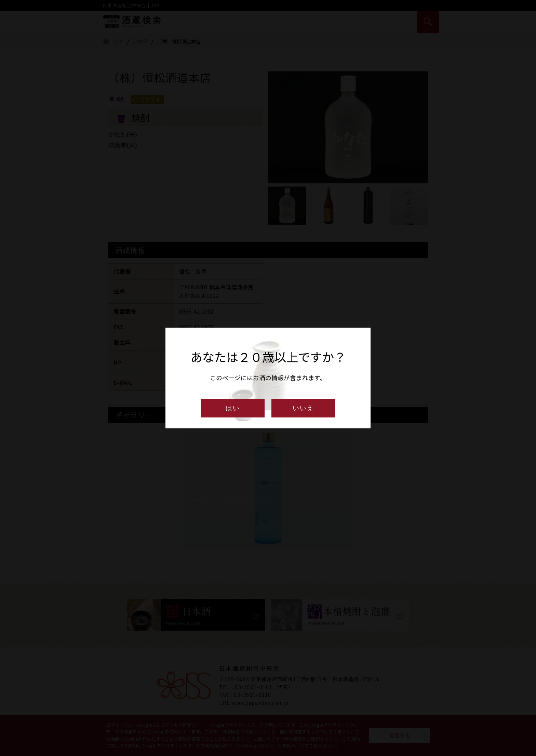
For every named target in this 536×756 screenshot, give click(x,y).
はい (233, 408)
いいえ (303, 408)
